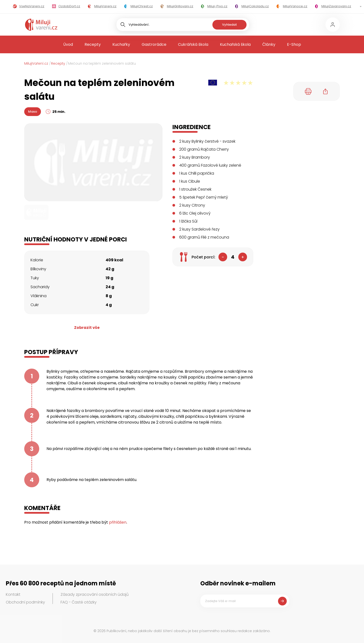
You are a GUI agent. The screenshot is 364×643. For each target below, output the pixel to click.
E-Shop (294, 44)
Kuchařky (121, 44)
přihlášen (118, 522)
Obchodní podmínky (25, 602)
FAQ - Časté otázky (79, 602)
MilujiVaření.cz (36, 63)
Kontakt (13, 594)
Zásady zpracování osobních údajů (95, 594)
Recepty (93, 44)
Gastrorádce (154, 44)
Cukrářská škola (193, 44)
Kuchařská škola (235, 44)
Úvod (68, 44)
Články (269, 44)
